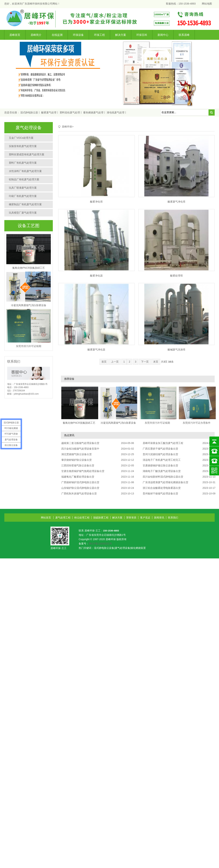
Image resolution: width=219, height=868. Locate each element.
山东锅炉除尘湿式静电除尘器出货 (80, 488)
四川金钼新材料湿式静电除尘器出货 (163, 477)
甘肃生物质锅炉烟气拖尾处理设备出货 (83, 471)
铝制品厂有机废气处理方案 (24, 179)
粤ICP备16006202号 (100, 544)
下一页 (145, 362)
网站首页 (46, 518)
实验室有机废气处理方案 (23, 146)
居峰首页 (15, 35)
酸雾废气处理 (49, 112)
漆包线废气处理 (116, 112)
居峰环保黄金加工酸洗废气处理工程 (163, 443)
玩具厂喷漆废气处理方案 (23, 188)
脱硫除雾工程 (101, 518)
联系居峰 (184, 35)
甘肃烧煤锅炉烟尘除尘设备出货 (160, 465)
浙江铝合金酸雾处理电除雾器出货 (162, 488)
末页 (156, 362)
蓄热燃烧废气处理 (93, 112)
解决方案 (121, 35)
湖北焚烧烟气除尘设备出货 (76, 454)
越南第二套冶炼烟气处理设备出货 (80, 443)
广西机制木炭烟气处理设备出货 (79, 493)
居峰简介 (36, 35)
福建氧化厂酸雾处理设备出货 (78, 477)
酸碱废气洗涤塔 (177, 350)
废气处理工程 (63, 518)
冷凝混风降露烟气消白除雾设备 (29, 305)
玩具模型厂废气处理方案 (23, 213)
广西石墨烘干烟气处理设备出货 (160, 449)
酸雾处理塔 (177, 276)
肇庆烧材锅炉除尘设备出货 (76, 460)
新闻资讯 (159, 518)
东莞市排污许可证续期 (29, 346)
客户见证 (145, 518)
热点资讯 (69, 435)
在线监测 (57, 35)
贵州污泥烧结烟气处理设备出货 (160, 454)
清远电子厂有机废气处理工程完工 (162, 460)
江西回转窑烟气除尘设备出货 (78, 465)
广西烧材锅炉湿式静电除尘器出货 (80, 482)
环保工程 (99, 35)
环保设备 (78, 35)
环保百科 (142, 35)
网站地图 (207, 4)
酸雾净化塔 (96, 202)
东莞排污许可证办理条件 (197, 423)
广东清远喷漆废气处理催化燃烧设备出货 (165, 482)
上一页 (115, 362)
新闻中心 (163, 35)
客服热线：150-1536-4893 (181, 4)
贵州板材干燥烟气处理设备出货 (160, 493)
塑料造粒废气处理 (70, 112)
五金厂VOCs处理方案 (21, 138)
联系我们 (173, 518)
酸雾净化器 (96, 276)
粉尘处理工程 (82, 518)
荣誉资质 (131, 518)
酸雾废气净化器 (96, 350)
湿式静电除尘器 (29, 112)
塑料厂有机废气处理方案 (23, 163)
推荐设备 (69, 379)
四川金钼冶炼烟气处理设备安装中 (80, 449)
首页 (104, 362)
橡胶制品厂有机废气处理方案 (25, 204)
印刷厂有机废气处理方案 (23, 196)
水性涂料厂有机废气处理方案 (25, 171)
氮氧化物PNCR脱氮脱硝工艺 (29, 268)
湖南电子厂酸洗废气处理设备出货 (162, 471)
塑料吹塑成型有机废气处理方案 (27, 154)
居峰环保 (67, 127)
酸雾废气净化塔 (177, 202)
